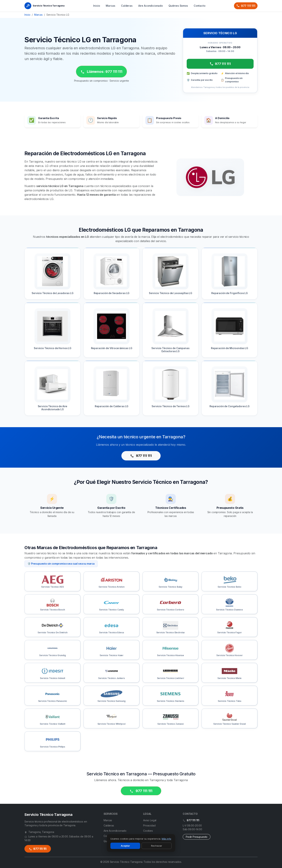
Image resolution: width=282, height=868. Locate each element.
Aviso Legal (150, 820)
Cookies (148, 831)
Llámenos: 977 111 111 (101, 72)
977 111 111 (246, 6)
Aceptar (125, 846)
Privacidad (149, 825)
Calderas (127, 6)
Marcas (111, 6)
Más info (166, 839)
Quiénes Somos (178, 6)
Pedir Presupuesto (197, 837)
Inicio (97, 6)
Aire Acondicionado (151, 6)
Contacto (200, 6)
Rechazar (157, 846)
